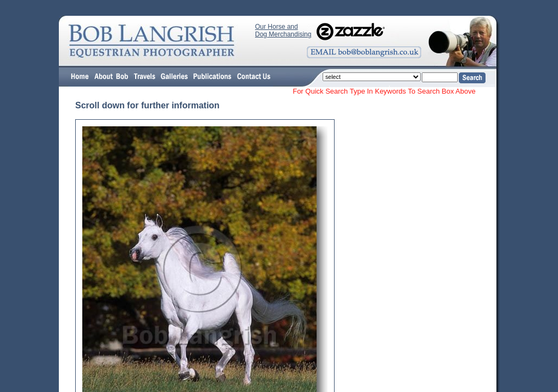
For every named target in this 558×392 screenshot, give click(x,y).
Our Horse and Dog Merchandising (283, 30)
